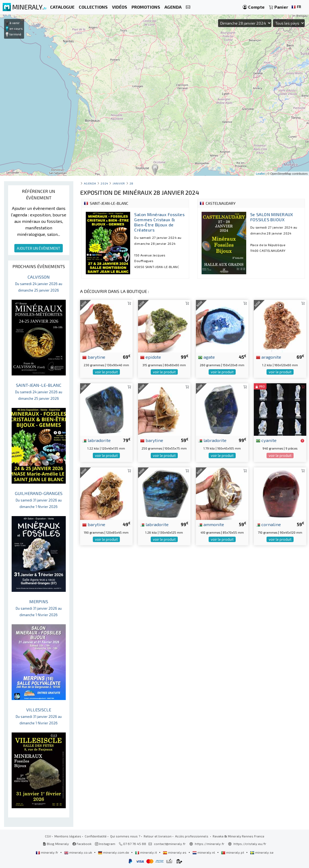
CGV (48, 836)
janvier (119, 183)
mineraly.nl (204, 852)
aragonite (269, 357)
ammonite (211, 524)
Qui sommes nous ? (125, 836)
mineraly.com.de (114, 852)
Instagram (105, 844)
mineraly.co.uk (78, 852)
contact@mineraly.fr (170, 844)
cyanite (266, 440)
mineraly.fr (47, 852)
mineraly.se (262, 852)
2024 (104, 183)
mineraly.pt (233, 852)
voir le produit (106, 372)
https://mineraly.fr (210, 844)
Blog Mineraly (56, 844)
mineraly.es (175, 852)
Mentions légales (68, 836)
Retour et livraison (158, 836)
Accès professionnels (192, 836)
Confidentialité (96, 836)
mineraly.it (146, 852)
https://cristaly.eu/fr (250, 844)
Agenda (90, 183)
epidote (151, 357)
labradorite (96, 440)
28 (132, 183)
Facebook (82, 844)
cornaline (268, 524)
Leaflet (260, 174)
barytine (94, 357)
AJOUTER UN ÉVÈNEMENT (39, 248)
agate (206, 357)
